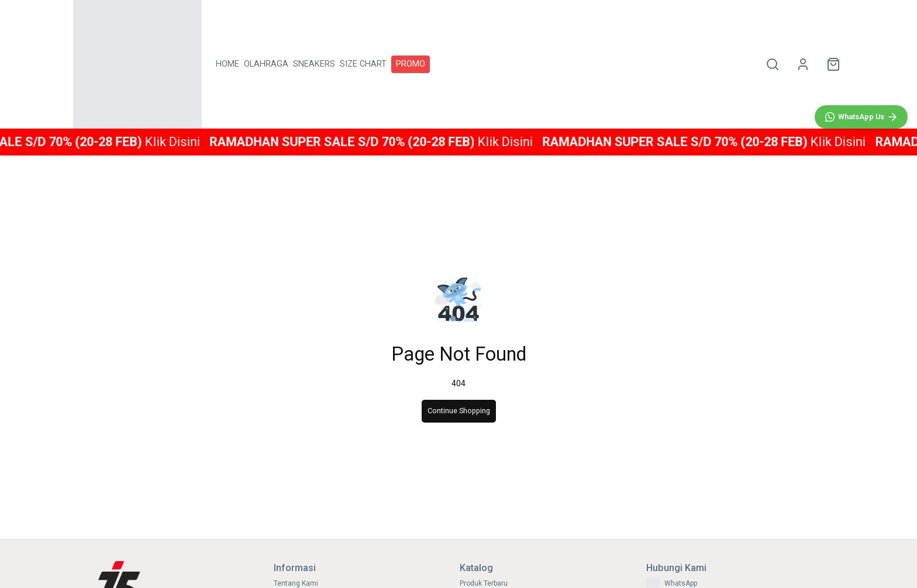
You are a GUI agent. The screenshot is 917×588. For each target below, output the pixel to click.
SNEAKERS (314, 64)
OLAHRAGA (266, 64)
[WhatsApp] (861, 372)
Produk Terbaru (484, 583)
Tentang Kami (296, 583)
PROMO (411, 64)
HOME (227, 64)
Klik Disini (190, 142)
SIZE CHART (363, 64)
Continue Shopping (459, 411)
